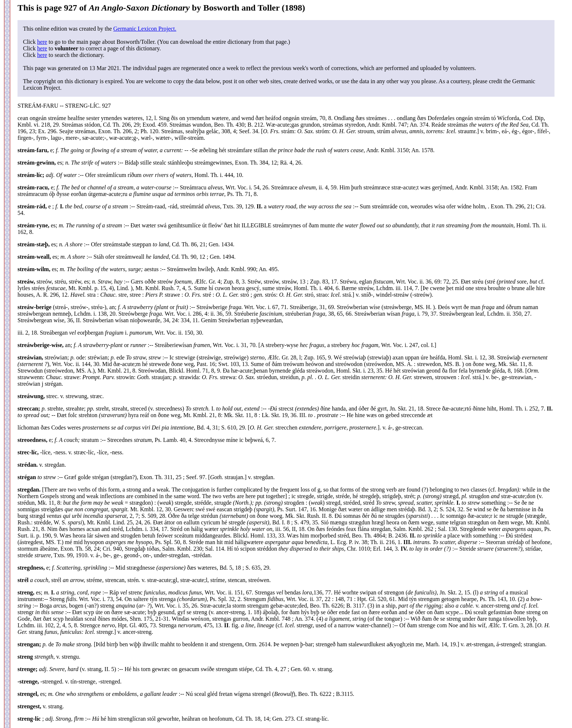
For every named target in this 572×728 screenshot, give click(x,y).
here (42, 42)
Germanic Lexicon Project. (145, 29)
